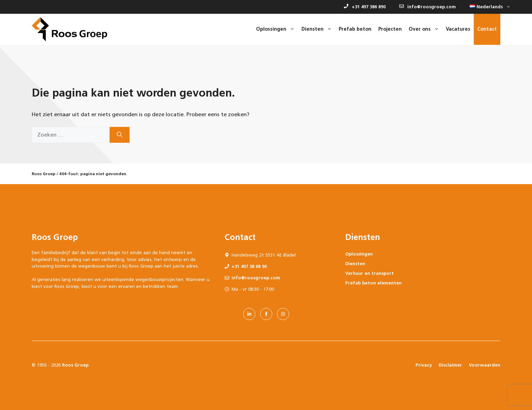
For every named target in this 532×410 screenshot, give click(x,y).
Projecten (390, 29)
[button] (488, 7)
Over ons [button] (426, 29)
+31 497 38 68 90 (249, 266)
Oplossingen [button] (277, 29)
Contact (487, 29)
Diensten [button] (318, 29)
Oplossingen (359, 254)
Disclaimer (450, 365)
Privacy (424, 365)
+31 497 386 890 (365, 7)
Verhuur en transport (370, 273)
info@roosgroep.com (428, 7)
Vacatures (458, 29)
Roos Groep (44, 174)
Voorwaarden (485, 365)
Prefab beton (355, 29)
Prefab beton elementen (374, 283)
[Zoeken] (120, 135)
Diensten (355, 264)
